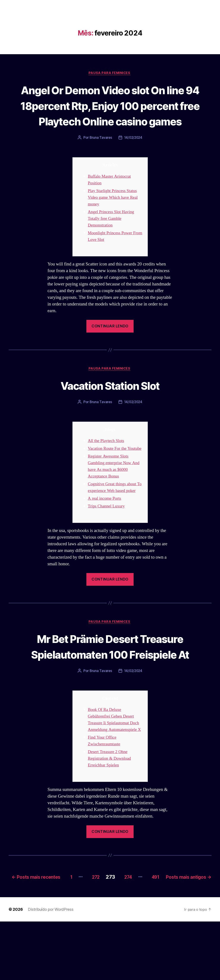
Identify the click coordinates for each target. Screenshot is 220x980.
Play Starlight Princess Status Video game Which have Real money (115, 214)
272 (135, 929)
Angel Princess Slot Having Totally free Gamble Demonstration (113, 235)
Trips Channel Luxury (108, 537)
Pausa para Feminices (110, 73)
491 (202, 929)
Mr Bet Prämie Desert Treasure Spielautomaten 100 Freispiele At (110, 685)
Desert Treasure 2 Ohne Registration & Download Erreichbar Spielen (111, 812)
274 (172, 929)
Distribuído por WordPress (51, 968)
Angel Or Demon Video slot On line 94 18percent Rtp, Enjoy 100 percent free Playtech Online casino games (110, 113)
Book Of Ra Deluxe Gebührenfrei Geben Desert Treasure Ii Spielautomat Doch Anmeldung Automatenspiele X (113, 770)
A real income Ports (106, 529)
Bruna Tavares (100, 154)
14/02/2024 (133, 154)
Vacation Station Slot (110, 402)
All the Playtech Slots (108, 458)
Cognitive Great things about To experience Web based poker (114, 514)
